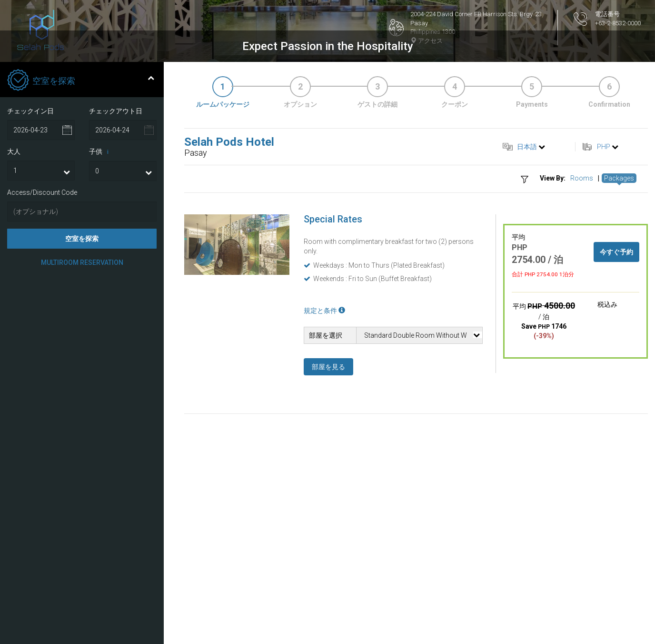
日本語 (527, 290)
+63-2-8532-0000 (618, 23)
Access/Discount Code (42, 335)
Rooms (582, 321)
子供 (100, 295)
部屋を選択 (326, 478)
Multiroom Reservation (82, 405)
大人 (14, 294)
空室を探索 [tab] (81, 224)
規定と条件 (324, 453)
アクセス (427, 41)
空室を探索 (82, 382)
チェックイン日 (30, 254)
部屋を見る (328, 510)
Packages (619, 321)
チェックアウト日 (116, 254)
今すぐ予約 (616, 395)
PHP (604, 290)
